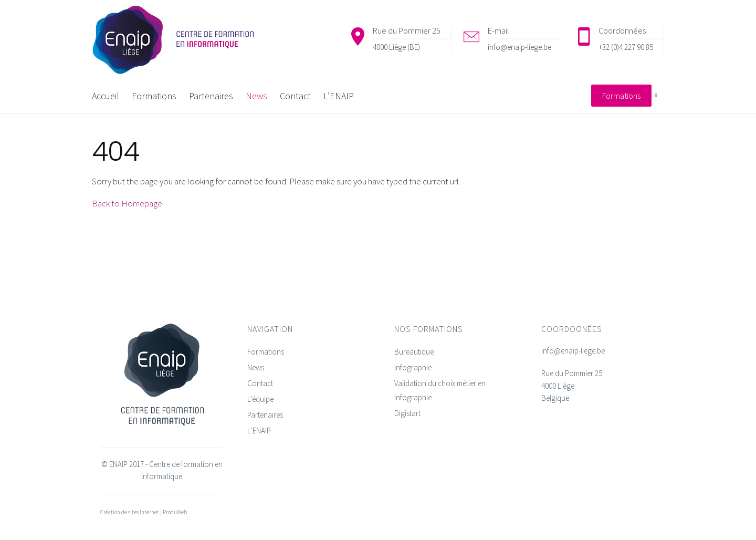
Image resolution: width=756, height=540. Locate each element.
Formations (266, 352)
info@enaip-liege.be (519, 47)
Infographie (413, 367)
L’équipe (260, 399)
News (256, 367)
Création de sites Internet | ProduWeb (144, 512)
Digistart (407, 413)
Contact (260, 383)
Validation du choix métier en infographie (440, 390)
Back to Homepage (127, 203)
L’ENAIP (259, 430)
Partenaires (265, 415)
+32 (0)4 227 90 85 (626, 47)
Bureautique (414, 352)
